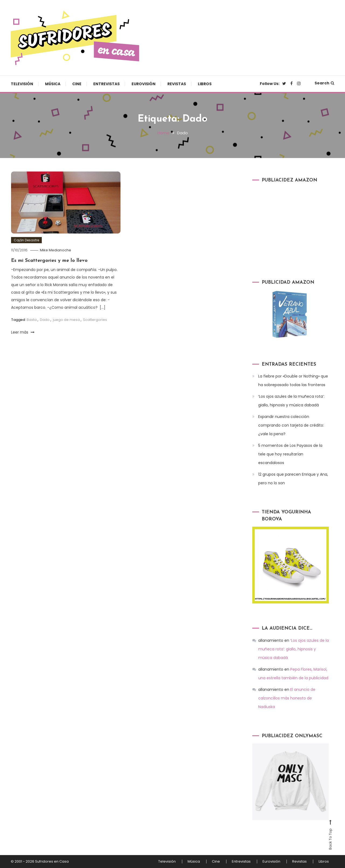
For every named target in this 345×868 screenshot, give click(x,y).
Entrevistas (106, 84)
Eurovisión (144, 84)
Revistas (177, 84)
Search (324, 83)
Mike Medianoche (56, 250)
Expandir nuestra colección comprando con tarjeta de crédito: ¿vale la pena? (291, 425)
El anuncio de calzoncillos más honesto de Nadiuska (287, 698)
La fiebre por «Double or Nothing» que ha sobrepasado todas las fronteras (293, 380)
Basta (32, 320)
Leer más (23, 332)
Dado (45, 320)
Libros (205, 84)
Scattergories (95, 320)
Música (53, 84)
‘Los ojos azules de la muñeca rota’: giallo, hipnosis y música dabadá (291, 401)
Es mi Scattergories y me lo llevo (49, 261)
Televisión (22, 84)
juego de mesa (66, 320)
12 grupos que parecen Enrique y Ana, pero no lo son (293, 479)
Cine (77, 84)
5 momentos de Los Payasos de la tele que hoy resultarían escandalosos (290, 454)
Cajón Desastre (26, 240)
